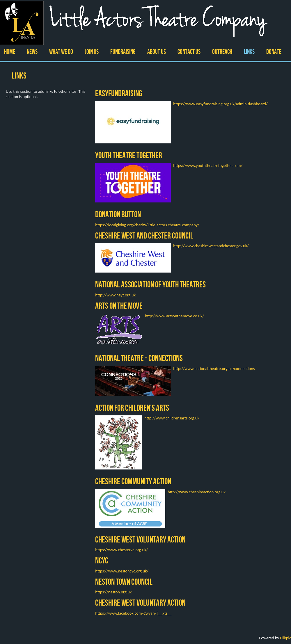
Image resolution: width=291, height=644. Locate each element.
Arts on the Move (119, 306)
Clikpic (285, 638)
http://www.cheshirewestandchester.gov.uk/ (211, 246)
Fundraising (123, 52)
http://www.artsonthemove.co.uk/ (174, 316)
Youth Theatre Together (129, 155)
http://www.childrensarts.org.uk (172, 418)
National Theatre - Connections (139, 358)
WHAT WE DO (61, 52)
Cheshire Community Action (133, 481)
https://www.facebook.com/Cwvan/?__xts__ (133, 613)
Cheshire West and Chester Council (144, 235)
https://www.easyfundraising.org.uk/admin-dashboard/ (220, 104)
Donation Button (118, 214)
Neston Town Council (124, 582)
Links (249, 52)
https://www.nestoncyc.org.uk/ (122, 571)
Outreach (222, 52)
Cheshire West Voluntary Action (140, 539)
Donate (274, 52)
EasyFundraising (119, 93)
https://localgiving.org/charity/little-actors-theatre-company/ (147, 225)
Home (10, 52)
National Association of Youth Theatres (150, 284)
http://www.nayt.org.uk (115, 295)
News (32, 52)
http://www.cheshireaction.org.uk (197, 492)
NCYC (102, 560)
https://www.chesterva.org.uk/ (121, 550)
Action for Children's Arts (132, 408)
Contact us (189, 52)
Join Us (92, 52)
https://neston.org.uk (113, 592)
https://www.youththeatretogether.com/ (208, 166)
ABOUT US (157, 52)
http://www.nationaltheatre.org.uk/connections (214, 369)
